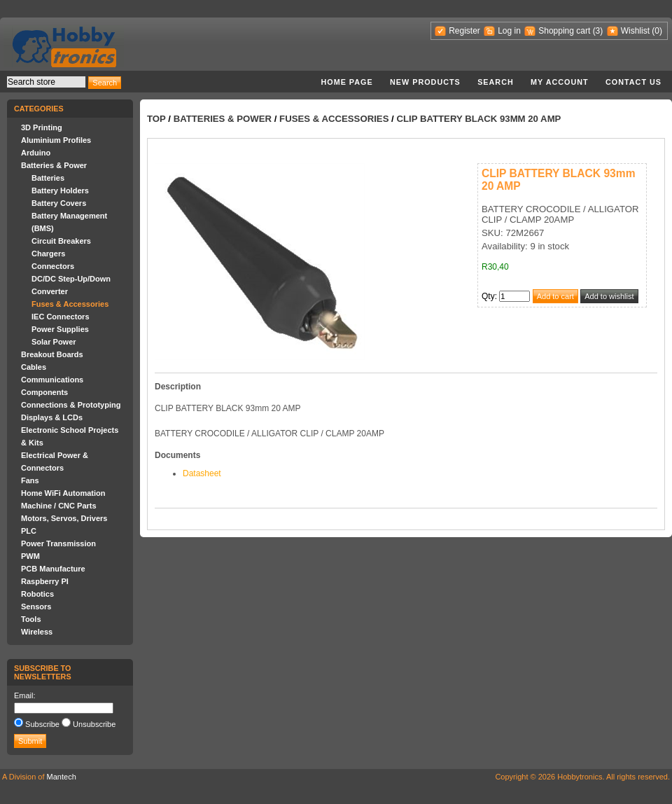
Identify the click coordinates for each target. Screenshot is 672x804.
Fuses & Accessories (70, 304)
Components (44, 392)
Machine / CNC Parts (59, 506)
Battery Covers (59, 203)
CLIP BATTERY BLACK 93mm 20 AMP (478, 119)
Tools (31, 619)
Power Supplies (60, 329)
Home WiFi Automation (63, 493)
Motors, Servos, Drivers (64, 518)
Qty (488, 296)
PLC (29, 531)
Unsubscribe (94, 724)
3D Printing (42, 127)
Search (496, 82)
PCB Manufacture (53, 569)
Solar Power (54, 342)
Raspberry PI (45, 581)
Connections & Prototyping (71, 405)
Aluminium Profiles (56, 140)
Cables (34, 367)
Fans (30, 480)
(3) (598, 31)
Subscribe (42, 724)
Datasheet (202, 473)
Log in (509, 31)
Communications (52, 380)
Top (156, 119)
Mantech (62, 777)
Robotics (37, 594)
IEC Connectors (61, 317)
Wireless (37, 632)
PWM (30, 556)
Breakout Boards (52, 354)
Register (464, 31)
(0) (657, 31)
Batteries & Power (54, 165)
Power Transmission (58, 543)
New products (425, 82)
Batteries (48, 178)
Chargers (48, 254)
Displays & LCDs (52, 417)
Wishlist (635, 31)
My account (560, 82)
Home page (346, 82)
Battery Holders (60, 190)
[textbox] (46, 82)
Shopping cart (564, 31)
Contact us (633, 82)
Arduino (36, 153)
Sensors (36, 607)
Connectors (53, 266)
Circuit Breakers (61, 241)
